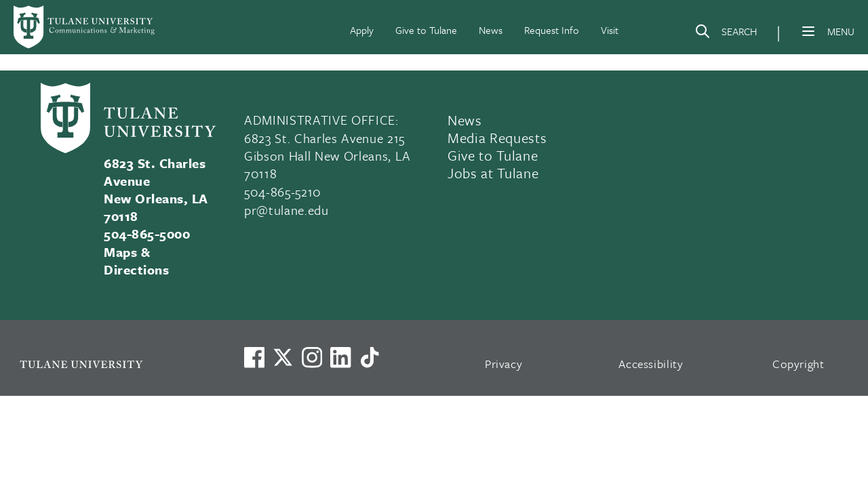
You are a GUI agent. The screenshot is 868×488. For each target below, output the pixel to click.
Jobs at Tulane (493, 173)
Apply (362, 30)
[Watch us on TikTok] (370, 357)
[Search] (726, 34)
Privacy (504, 364)
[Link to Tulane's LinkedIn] (340, 357)
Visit (610, 30)
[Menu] (808, 31)
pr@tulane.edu (287, 210)
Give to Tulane (426, 30)
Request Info (552, 30)
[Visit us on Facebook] (254, 357)
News (491, 30)
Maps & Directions (136, 261)
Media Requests (497, 138)
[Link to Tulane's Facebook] (312, 357)
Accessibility (651, 364)
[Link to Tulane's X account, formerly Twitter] (283, 357)
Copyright (798, 364)
